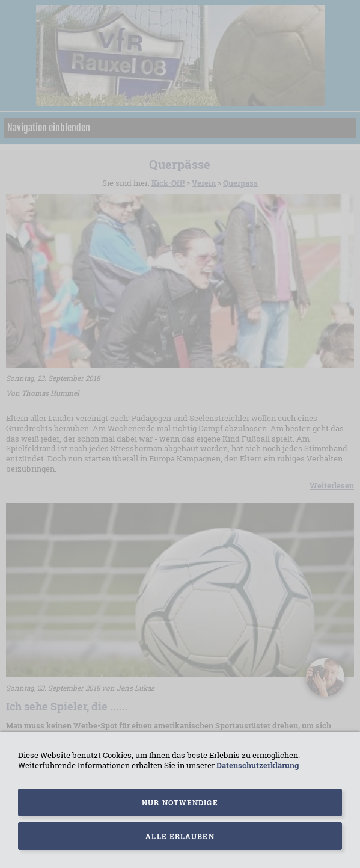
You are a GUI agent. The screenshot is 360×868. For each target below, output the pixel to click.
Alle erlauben (180, 836)
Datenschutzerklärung (258, 765)
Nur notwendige (180, 802)
